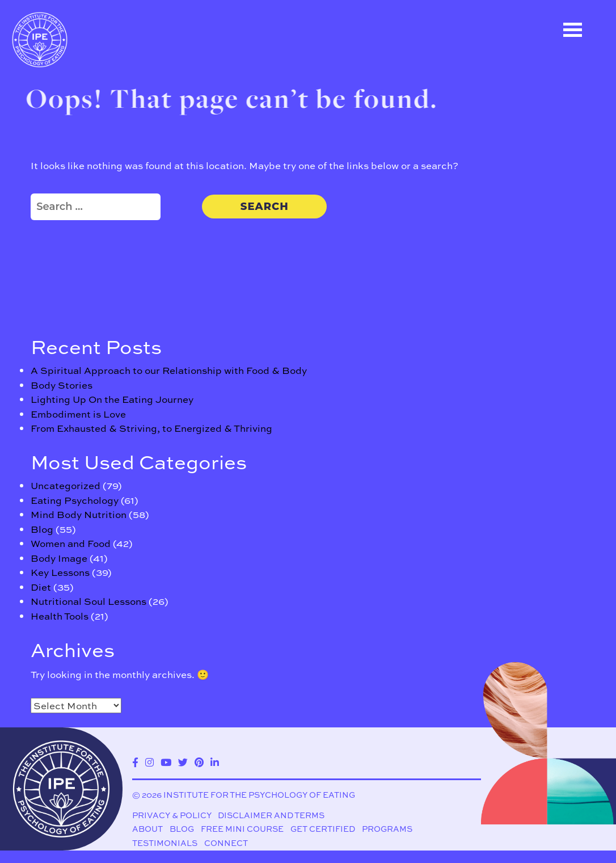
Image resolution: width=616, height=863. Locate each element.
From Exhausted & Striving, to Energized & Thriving (151, 428)
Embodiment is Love (78, 414)
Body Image (59, 558)
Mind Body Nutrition (79, 514)
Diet (41, 587)
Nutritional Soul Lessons (88, 601)
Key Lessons (60, 572)
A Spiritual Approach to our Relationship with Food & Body (169, 370)
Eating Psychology (75, 500)
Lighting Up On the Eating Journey (112, 399)
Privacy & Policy (172, 816)
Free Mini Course (242, 829)
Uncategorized (66, 485)
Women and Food (71, 543)
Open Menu (572, 30)
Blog (42, 529)
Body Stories (62, 385)
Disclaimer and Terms (271, 816)
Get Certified (323, 829)
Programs (387, 829)
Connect (226, 844)
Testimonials (165, 844)
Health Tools (60, 616)
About (147, 829)
